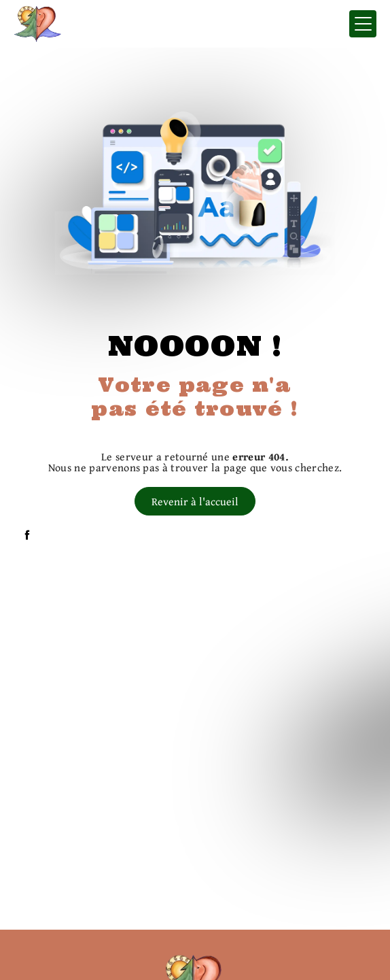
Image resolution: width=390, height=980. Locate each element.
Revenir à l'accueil (195, 501)
